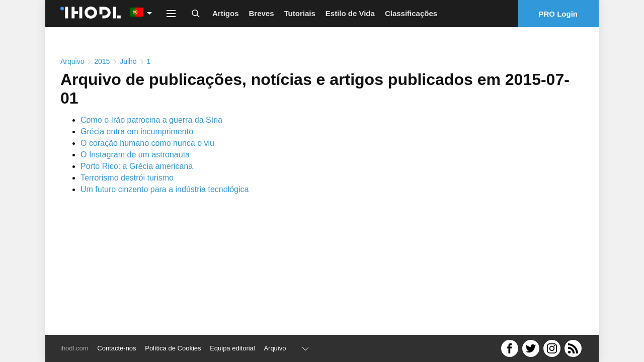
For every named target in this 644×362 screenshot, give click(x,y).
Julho (128, 61)
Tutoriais (300, 13)
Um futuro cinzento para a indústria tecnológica (165, 189)
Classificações (411, 13)
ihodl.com (74, 348)
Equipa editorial (232, 348)
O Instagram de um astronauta (135, 155)
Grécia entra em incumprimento (137, 131)
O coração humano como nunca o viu (147, 143)
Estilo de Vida (350, 13)
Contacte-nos (116, 348)
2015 (102, 61)
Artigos (226, 13)
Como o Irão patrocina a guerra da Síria (151, 120)
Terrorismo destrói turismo (127, 178)
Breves (262, 13)
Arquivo (72, 61)
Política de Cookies (173, 348)
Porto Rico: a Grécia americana (137, 166)
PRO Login (558, 14)
